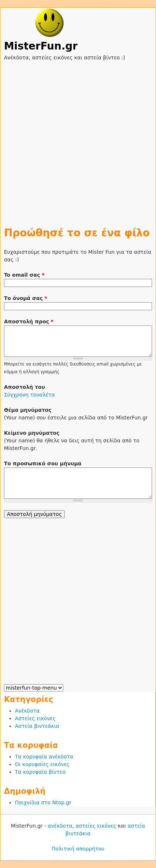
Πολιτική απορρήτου (78, 849)
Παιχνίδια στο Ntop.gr (43, 802)
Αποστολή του (25, 387)
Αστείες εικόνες (35, 718)
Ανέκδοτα (27, 711)
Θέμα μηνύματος (28, 410)
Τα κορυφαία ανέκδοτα (44, 757)
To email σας (24, 275)
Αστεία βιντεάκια (37, 726)
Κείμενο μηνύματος (32, 433)
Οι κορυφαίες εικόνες (42, 764)
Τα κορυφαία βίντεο (40, 772)
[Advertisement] (78, 140)
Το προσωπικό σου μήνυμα (43, 463)
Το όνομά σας (26, 298)
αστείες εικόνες (96, 826)
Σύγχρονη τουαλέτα (29, 395)
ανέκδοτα (60, 826)
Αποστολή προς (29, 321)
